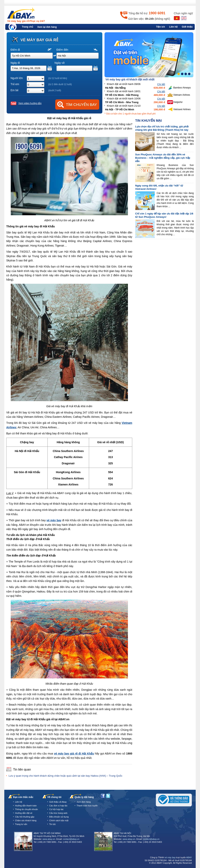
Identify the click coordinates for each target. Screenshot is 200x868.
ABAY (189, 857)
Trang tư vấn (21, 824)
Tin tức (53, 824)
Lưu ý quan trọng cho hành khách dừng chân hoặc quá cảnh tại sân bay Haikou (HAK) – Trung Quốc (66, 776)
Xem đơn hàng (84, 802)
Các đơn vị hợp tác (58, 806)
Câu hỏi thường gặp (25, 817)
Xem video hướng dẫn (30, 103)
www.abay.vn (49, 839)
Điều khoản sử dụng (59, 817)
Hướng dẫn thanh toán (26, 806)
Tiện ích (160, 27)
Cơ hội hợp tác (56, 809)
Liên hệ (173, 27)
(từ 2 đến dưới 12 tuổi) (60, 84)
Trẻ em (15, 84)
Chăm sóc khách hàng (26, 820)
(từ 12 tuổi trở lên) (58, 78)
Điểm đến (62, 50)
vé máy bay (170, 857)
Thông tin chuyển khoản (26, 809)
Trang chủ (27, 27)
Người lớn (17, 78)
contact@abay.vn (71, 839)
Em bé (14, 90)
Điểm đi (15, 50)
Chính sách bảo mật (59, 820)
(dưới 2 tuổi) (55, 90)
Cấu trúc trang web (58, 813)
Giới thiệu (187, 27)
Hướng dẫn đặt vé (24, 813)
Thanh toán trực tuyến (87, 806)
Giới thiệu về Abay (58, 802)
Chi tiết (161, 84)
